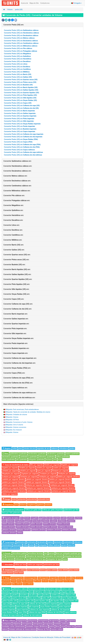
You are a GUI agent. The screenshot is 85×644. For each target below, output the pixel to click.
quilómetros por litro (71, 510)
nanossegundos (17, 578)
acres (60, 459)
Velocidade (8, 564)
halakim (60, 581)
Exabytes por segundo (10, 477)
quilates (79, 626)
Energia (6, 499)
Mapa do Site (34, 3)
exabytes (53, 521)
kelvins (43, 570)
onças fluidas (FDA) (9, 612)
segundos (54, 578)
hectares (49, 459)
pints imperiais (22, 607)
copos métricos (70, 612)
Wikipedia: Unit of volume (14, 425)
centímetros (68, 542)
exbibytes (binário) (54, 530)
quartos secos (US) (19, 598)
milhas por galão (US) (33, 510)
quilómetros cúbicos (20, 589)
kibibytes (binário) (50, 527)
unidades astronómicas (11, 548)
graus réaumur (8, 573)
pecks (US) (19, 10)
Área (5, 454)
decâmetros (42, 542)
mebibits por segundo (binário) (14, 479)
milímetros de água (23, 559)
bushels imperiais (9, 610)
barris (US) (71, 595)
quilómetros (21, 542)
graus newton (74, 570)
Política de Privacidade (62, 637)
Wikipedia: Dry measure (14, 430)
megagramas (22, 621)
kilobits (27, 518)
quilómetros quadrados (18, 454)
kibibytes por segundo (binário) (37, 485)
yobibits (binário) (36, 527)
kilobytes (11, 521)
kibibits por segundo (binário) (68, 477)
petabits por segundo (44, 468)
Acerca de (24, 3)
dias (73, 578)
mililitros (63, 595)
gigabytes (28, 521)
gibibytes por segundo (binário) (14, 488)
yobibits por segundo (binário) (13, 485)
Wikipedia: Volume (12, 417)
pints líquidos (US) (42, 601)
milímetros (78, 542)
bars (46, 553)
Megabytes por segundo (11, 474)
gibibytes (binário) (9, 530)
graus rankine (52, 570)
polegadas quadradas (36, 459)
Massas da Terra (44, 629)
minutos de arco (30, 448)
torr (3, 556)
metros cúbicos (67, 589)
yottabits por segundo (28, 471)
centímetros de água (39, 559)
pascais (52, 553)
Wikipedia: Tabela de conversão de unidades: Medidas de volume (28, 412)
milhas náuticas (54, 545)
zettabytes (62, 521)
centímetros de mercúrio (54, 556)
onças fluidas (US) (71, 601)
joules (14, 499)
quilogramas (32, 621)
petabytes (45, 521)
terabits (49, 518)
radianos (55, 448)
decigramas (71, 621)
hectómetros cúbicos (36, 589)
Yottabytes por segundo (47, 477)
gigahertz (40, 505)
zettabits (71, 518)
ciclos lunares (69, 581)
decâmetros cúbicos (53, 589)
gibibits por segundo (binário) (37, 479)
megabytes (19, 521)
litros (40, 595)
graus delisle (63, 570)
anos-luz (71, 545)
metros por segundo (35, 564)
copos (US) (6, 604)
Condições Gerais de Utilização (43, 637)
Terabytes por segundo (48, 474)
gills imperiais (34, 607)
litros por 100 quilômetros (12, 513)
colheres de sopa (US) (20, 604)
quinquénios (7, 584)
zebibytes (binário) (69, 530)
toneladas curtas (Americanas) (14, 626)
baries (65, 559)
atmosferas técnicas (35, 553)
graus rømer (19, 573)
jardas (32, 545)
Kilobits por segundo (52, 465)
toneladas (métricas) (62, 624)
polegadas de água (54, 559)
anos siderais (28, 584)
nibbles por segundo (10, 494)
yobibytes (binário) (9, 533)
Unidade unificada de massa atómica (23, 629)
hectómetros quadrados (37, 454)
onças (63, 626)
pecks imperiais (65, 607)
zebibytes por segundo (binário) (39, 491)
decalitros (33, 595)
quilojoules (22, 499)
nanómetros (17, 545)
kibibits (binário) (8, 524)
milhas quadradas (63, 457)
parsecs (64, 545)
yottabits (79, 518)
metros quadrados (72, 454)
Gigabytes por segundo (30, 474)
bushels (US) (56, 598)
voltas (15, 448)
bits (22, 518)
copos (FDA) (23, 612)
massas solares (57, 629)
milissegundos (44, 578)
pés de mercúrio (8, 559)
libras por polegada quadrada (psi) (68, 553)
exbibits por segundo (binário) (37, 482)
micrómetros (7, 545)
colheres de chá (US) (37, 604)
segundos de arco (43, 448)
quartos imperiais (9, 607)
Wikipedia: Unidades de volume (16, 415)
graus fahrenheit (33, 570)
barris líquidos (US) (69, 598)
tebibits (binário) (50, 524)
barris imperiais (52, 604)
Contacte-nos (45, 3)
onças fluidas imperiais (49, 607)
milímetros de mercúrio (35, 556)
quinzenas (6, 581)
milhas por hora (20, 564)
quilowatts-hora (44, 499)
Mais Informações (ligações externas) (18, 404)
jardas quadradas (9, 459)
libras (58, 626)
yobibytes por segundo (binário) (63, 491)
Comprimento (9, 542)
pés (37, 545)
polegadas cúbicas (67, 592)
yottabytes (71, 521)
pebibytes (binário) (39, 530)
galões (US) (6, 598)
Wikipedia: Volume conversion (16, 427)
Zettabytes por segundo (29, 477)
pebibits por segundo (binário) (13, 482)
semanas (79, 578)
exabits (64, 518)
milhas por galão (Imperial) (53, 510)
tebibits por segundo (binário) (60, 479)
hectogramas (43, 621)
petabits (57, 518)
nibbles (20, 533)
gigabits (42, 518)
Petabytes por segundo (67, 474)
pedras (52, 626)
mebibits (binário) (22, 524)
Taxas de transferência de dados (16, 465)
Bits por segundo (37, 465)
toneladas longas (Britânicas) (37, 626)
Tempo (6, 578)
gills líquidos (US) (57, 601)
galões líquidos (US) (10, 601)
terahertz (48, 505)
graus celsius (21, 570)
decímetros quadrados (10, 457)
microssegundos (31, 578)
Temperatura (8, 570)
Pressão (7, 553)
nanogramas (38, 624)
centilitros (55, 595)
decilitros (46, 595)
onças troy (71, 626)
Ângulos (7, 448)
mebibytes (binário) (65, 527)
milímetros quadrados (47, 457)
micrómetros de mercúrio (15, 556)
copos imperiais (22, 610)
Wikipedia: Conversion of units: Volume (19, 422)
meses (13, 581)
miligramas (17, 624)
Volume (10, 10)
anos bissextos (28, 581)
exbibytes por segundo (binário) (14, 491)
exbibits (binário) (8, 527)
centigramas (7, 624)
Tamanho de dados (11, 518)
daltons (5, 629)
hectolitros (24, 595)
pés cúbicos (54, 592)
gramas (63, 621)
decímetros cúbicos (9, 592)
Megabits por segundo (69, 465)
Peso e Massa (9, 621)
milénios (52, 581)
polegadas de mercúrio (73, 556)
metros (50, 542)
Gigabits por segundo (10, 468)
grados (72, 448)
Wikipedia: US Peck (12, 420)
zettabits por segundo (10, 471)
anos (19, 581)
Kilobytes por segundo (60, 471)
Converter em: (14, 25)
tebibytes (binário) (24, 530)
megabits (35, 518)
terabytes (37, 521)
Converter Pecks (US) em (21, 30)
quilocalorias (32, 499)
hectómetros (31, 542)
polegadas (43, 545)
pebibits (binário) (63, 524)
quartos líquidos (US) (26, 601)
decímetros (58, 542)
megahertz (31, 505)
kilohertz (23, 505)
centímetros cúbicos (26, 592)
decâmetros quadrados (56, 454)
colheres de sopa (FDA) (37, 612)
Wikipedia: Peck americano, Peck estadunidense (22, 409)
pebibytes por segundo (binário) (63, 488)
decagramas (54, 621)
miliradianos (64, 448)
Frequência (8, 505)
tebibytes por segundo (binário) (38, 488)
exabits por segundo (61, 468)
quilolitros (15, 595)
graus (20, 448)
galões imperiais (65, 604)
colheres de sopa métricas (12, 615)
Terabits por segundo (27, 468)
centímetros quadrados (29, 457)
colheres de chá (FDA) (55, 612)
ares (55, 459)
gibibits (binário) (36, 524)
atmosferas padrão (19, 553)
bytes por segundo (44, 471)
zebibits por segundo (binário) (60, 482)
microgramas (27, 624)
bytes (4, 521)
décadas (38, 581)
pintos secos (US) (34, 598)
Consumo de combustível (13, 510)
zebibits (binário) (22, 527)
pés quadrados (22, 459)
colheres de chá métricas (32, 615)
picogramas (48, 624)
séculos (45, 581)
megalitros (6, 595)
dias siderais (17, 584)
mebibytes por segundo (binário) (62, 485)
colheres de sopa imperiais (40, 610)
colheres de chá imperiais (60, 610)
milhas (26, 545)
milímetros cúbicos (42, 592)
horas (68, 578)
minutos (62, 578)
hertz (16, 505)
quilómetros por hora (51, 564)
